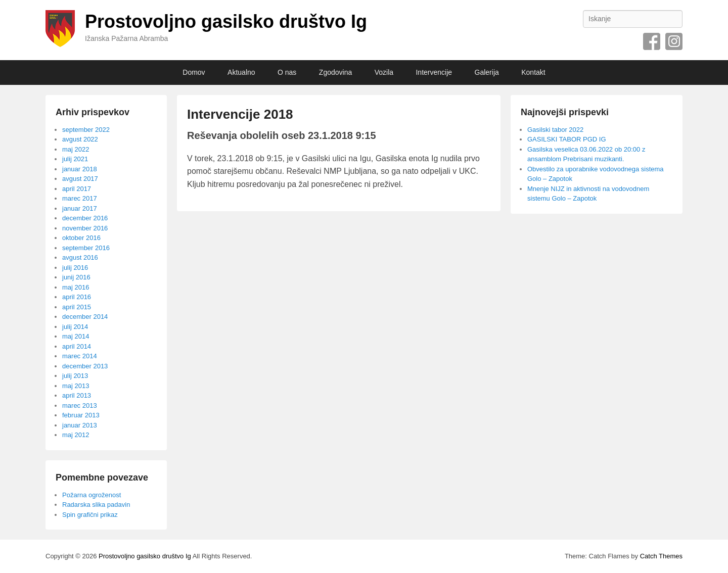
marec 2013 (80, 405)
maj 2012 (76, 435)
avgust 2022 (80, 139)
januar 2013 (80, 425)
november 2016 (85, 228)
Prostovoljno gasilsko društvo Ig (226, 21)
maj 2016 (76, 287)
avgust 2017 (80, 179)
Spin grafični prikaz (90, 515)
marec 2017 (80, 198)
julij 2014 (75, 327)
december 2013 (85, 366)
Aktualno (241, 72)
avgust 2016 (80, 257)
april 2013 (77, 395)
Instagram (674, 41)
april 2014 (77, 346)
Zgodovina (335, 72)
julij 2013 (75, 376)
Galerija (487, 72)
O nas (287, 72)
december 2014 (85, 317)
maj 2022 (76, 149)
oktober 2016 (81, 238)
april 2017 (77, 189)
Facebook (652, 41)
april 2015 (77, 307)
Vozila (384, 72)
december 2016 (85, 218)
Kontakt (533, 72)
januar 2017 (80, 208)
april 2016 (77, 297)
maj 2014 (76, 336)
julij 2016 (75, 268)
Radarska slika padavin (96, 505)
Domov (194, 72)
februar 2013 (81, 415)
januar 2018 (80, 169)
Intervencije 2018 (240, 114)
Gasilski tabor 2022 (555, 130)
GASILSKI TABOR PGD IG (567, 139)
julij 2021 (75, 159)
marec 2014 (80, 356)
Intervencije (434, 72)
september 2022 (86, 130)
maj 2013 (76, 386)
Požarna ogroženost (92, 495)
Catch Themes (661, 556)
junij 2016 (76, 277)
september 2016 (86, 248)
